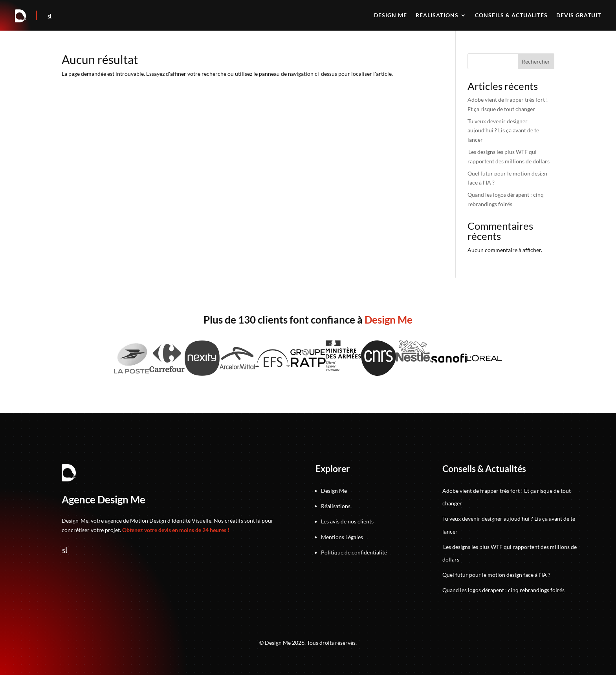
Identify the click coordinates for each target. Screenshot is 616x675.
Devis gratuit (579, 16)
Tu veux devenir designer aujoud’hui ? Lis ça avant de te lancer (503, 131)
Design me (390, 16)
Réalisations (437, 16)
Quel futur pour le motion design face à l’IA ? (496, 575)
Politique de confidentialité (354, 552)
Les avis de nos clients (347, 521)
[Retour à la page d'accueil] (21, 16)
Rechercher (536, 61)
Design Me (334, 491)
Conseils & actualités (511, 16)
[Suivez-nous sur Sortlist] (49, 16)
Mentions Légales (342, 537)
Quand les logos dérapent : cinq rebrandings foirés (503, 590)
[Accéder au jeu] (37, 16)
